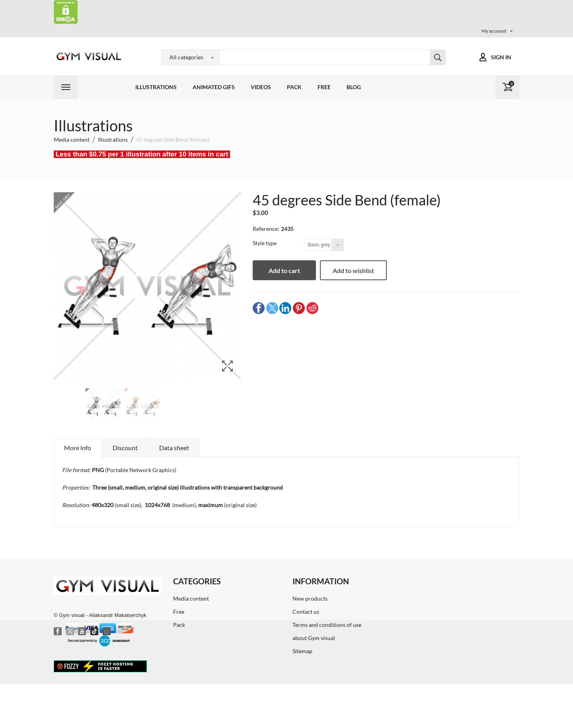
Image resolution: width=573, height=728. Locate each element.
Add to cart (285, 270)
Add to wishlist (354, 270)
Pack (294, 87)
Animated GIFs (214, 87)
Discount (125, 448)
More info (78, 448)
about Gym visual (314, 638)
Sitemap (302, 651)
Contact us (306, 612)
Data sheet (174, 448)
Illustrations (156, 87)
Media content (191, 598)
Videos (261, 87)
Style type (265, 243)
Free (324, 87)
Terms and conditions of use (327, 625)
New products (310, 598)
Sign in (501, 57)
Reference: (266, 229)
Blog (354, 87)
